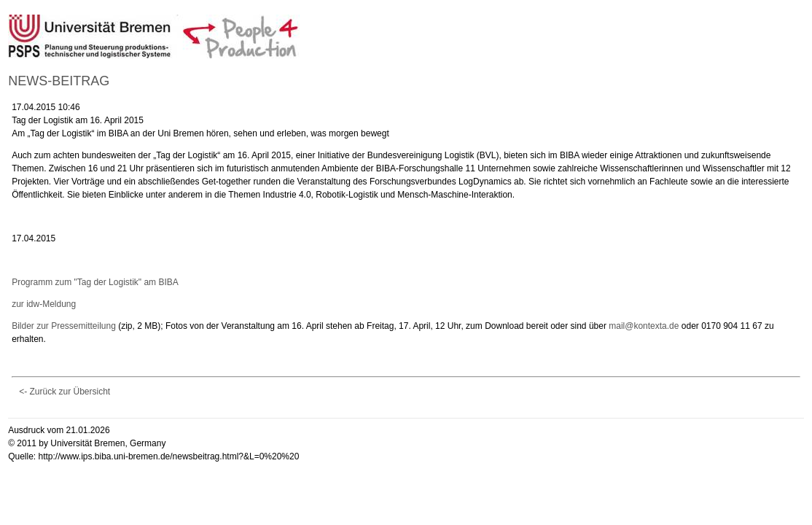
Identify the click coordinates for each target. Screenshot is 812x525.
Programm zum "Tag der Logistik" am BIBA (95, 282)
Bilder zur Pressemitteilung (64, 326)
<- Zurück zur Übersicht (65, 392)
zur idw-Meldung (44, 304)
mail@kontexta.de (644, 326)
